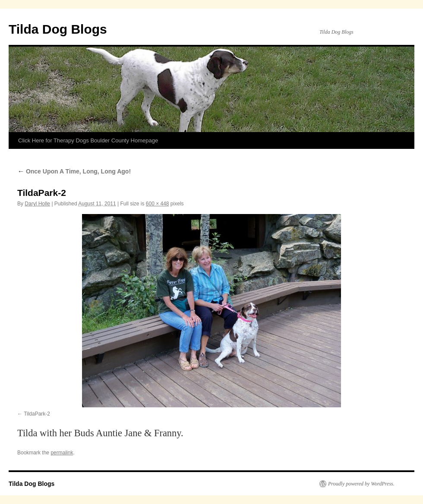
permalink (62, 453)
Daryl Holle (37, 204)
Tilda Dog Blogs (58, 29)
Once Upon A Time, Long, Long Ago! (74, 171)
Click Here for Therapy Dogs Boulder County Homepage (88, 140)
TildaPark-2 (37, 414)
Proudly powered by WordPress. (361, 484)
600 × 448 (158, 204)
